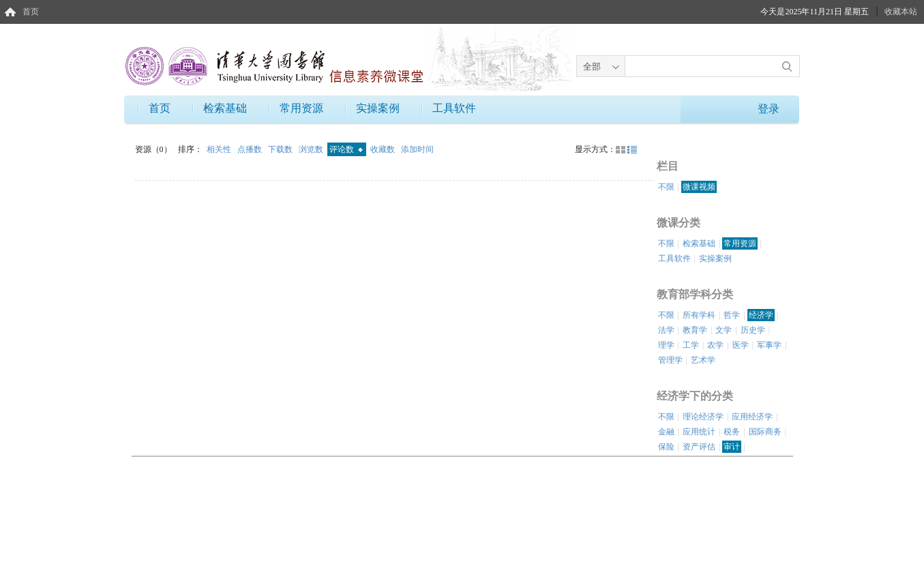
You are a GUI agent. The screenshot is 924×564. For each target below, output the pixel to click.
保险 (666, 447)
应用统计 (699, 432)
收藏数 (384, 149)
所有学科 (699, 315)
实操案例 (378, 108)
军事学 (769, 345)
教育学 (695, 330)
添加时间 (417, 149)
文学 (724, 330)
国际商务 (765, 432)
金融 (666, 432)
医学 (741, 345)
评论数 (346, 149)
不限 (666, 187)
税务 (732, 432)
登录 (769, 109)
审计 (732, 447)
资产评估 (699, 447)
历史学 (753, 330)
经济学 (761, 315)
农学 (715, 345)
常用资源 (301, 108)
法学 (666, 330)
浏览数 (312, 149)
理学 (666, 345)
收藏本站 (901, 12)
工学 (691, 345)
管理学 (670, 360)
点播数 (251, 149)
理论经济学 (703, 417)
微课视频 (699, 187)
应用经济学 (752, 417)
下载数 (281, 149)
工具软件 (454, 108)
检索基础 (225, 108)
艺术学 (703, 360)
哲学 (732, 315)
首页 (31, 12)
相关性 (220, 149)
